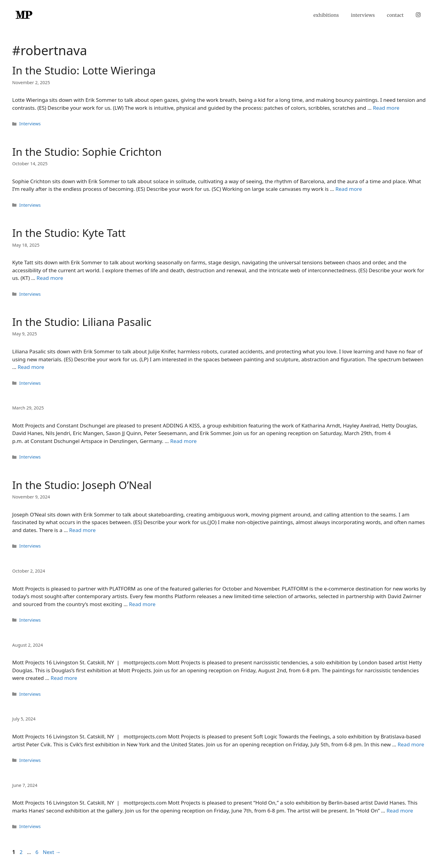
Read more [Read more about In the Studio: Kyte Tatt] (50, 278)
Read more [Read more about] (183, 441)
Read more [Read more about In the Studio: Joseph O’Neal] (82, 530)
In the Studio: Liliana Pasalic (82, 322)
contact (395, 15)
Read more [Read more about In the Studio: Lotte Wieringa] (386, 108)
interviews (363, 15)
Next (52, 852)
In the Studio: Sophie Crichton (87, 152)
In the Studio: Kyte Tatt (69, 233)
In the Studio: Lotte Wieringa (84, 70)
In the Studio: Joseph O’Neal (82, 485)
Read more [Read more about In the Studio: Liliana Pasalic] (31, 367)
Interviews (30, 124)
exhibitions (326, 15)
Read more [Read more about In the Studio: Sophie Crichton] (349, 189)
